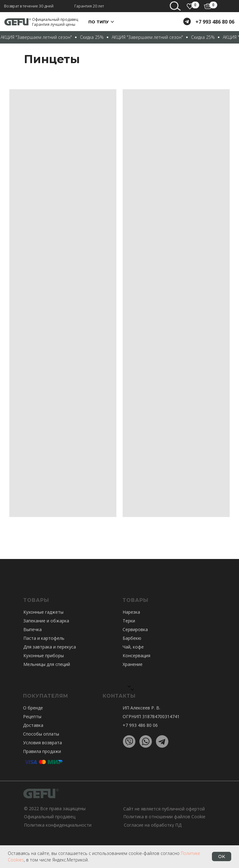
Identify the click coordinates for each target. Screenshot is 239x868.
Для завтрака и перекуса (50, 647)
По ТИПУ (98, 22)
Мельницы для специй (47, 664)
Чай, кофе (133, 647)
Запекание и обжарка (46, 621)
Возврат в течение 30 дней (29, 6)
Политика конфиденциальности (58, 825)
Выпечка (33, 629)
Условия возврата (42, 743)
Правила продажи (42, 751)
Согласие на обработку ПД (153, 825)
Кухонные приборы (44, 656)
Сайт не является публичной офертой (164, 809)
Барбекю (132, 638)
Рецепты (32, 716)
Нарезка (131, 612)
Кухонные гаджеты (43, 612)
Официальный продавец (50, 817)
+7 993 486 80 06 (215, 22)
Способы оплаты (41, 734)
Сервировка (135, 629)
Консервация (136, 656)
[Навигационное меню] (230, 9)
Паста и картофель (44, 638)
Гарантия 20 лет (89, 6)
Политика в (135, 817)
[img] (208, 6)
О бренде (33, 708)
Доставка (33, 725)
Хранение (133, 664)
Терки (129, 621)
